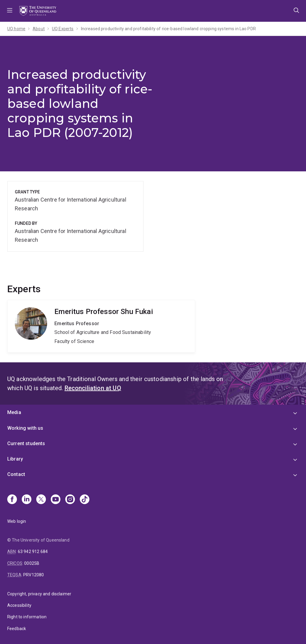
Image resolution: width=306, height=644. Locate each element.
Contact (16, 474)
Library (15, 459)
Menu (10, 11)
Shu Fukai (101, 326)
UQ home (16, 29)
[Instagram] (70, 500)
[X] (41, 500)
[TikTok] (85, 500)
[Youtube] (56, 500)
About (39, 29)
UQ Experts (63, 29)
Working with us (25, 428)
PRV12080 (34, 575)
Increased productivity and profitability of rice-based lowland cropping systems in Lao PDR (168, 29)
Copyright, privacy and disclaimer (39, 594)
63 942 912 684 (33, 552)
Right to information (27, 617)
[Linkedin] (27, 500)
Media (14, 412)
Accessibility (19, 605)
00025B (32, 563)
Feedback (17, 629)
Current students (26, 443)
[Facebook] (12, 500)
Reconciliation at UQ (93, 388)
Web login (17, 521)
